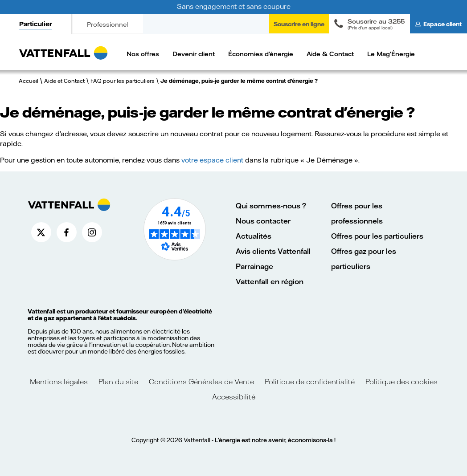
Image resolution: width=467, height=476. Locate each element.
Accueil (29, 81)
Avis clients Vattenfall (273, 251)
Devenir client (194, 54)
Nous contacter (263, 221)
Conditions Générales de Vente (201, 381)
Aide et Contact (64, 81)
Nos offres (143, 54)
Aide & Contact (330, 54)
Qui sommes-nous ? (271, 205)
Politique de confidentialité (310, 381)
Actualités (254, 236)
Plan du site (118, 381)
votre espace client (212, 160)
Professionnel (107, 24)
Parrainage (254, 266)
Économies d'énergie (261, 54)
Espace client (442, 24)
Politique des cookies (401, 381)
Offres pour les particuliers (377, 236)
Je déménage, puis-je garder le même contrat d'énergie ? (239, 81)
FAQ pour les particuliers (123, 81)
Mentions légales (60, 381)
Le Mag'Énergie (391, 54)
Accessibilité (234, 397)
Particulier (36, 24)
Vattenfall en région (270, 281)
